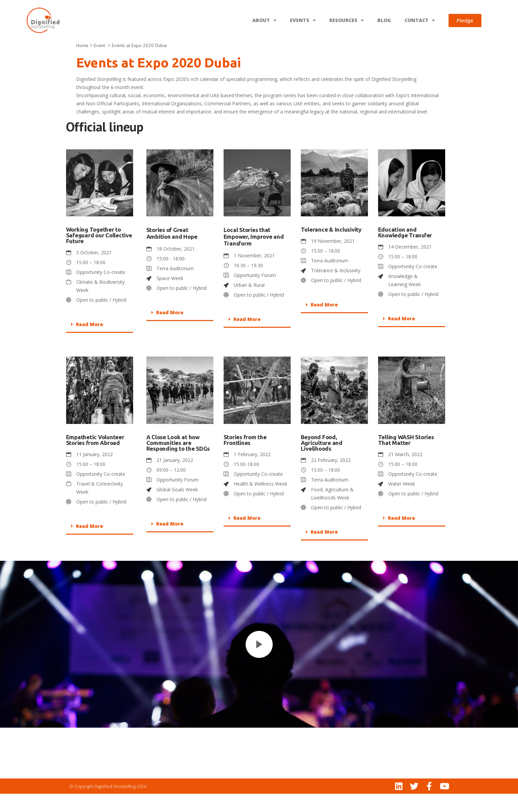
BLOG (384, 20)
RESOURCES (347, 20)
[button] (100, 343)
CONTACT (420, 20)
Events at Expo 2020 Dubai (139, 64)
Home (82, 64)
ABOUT (264, 20)
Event (100, 64)
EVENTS (303, 20)
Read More (89, 343)
